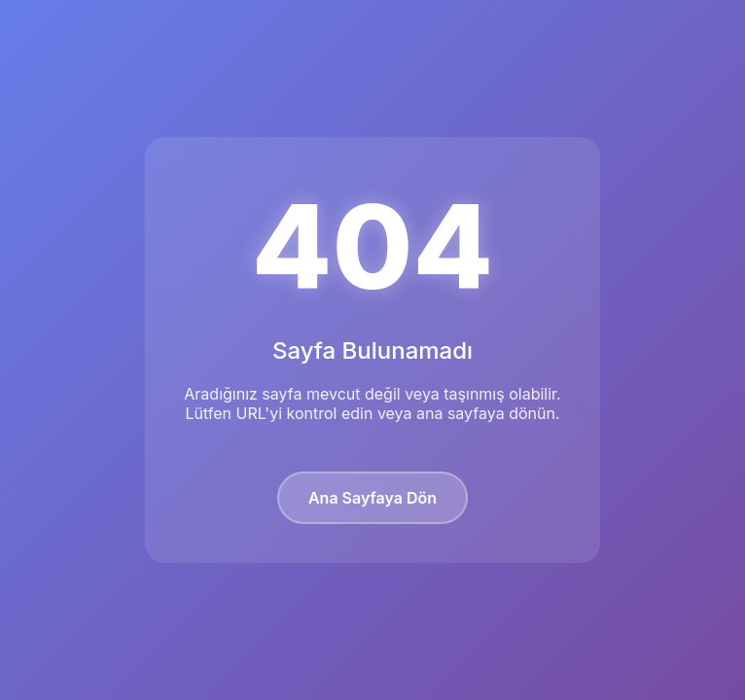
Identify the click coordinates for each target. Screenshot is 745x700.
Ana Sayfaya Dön (372, 498)
